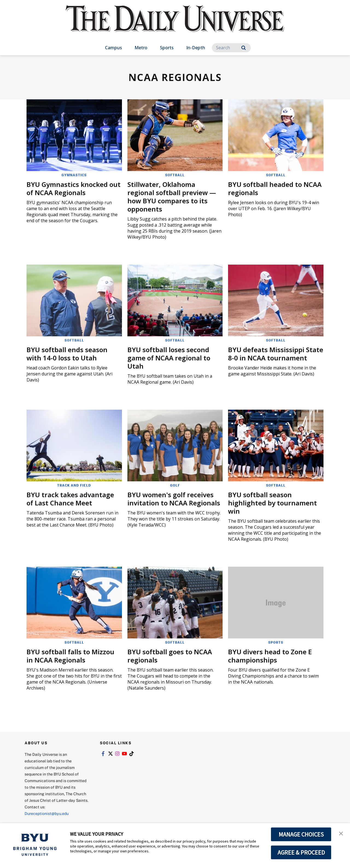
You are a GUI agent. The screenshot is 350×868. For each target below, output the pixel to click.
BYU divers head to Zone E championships (270, 656)
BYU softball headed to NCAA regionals (275, 188)
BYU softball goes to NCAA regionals (170, 656)
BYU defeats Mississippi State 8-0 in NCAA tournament (276, 354)
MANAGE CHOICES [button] (301, 834)
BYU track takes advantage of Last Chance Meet (70, 499)
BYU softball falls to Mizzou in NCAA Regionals (70, 656)
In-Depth (196, 48)
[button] (341, 833)
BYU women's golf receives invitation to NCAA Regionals (174, 499)
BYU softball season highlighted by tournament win (272, 503)
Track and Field (74, 485)
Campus (113, 48)
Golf (175, 485)
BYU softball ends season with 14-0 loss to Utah (67, 354)
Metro (141, 48)
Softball (175, 175)
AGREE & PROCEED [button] (301, 852)
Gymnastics (74, 175)
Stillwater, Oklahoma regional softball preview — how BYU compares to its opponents (172, 197)
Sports (167, 48)
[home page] (175, 24)
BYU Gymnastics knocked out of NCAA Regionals (74, 188)
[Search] (231, 48)
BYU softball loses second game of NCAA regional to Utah (169, 358)
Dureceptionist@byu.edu (47, 813)
